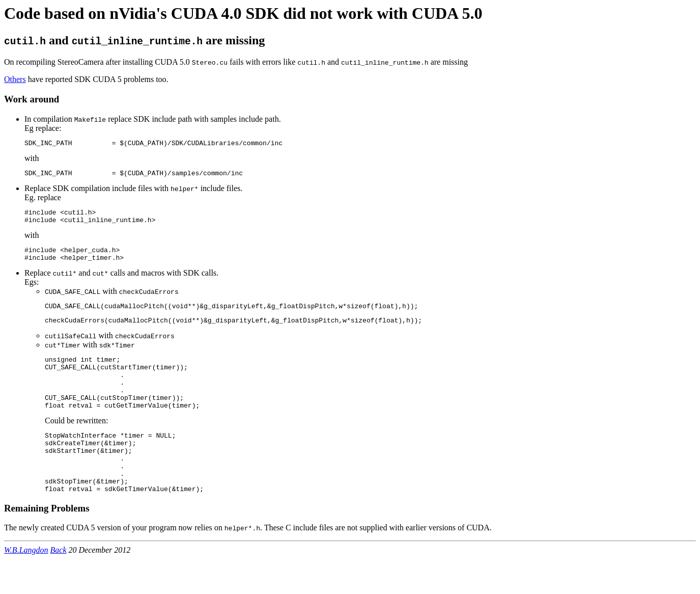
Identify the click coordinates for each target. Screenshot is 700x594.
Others (15, 79)
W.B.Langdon (26, 585)
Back (59, 585)
